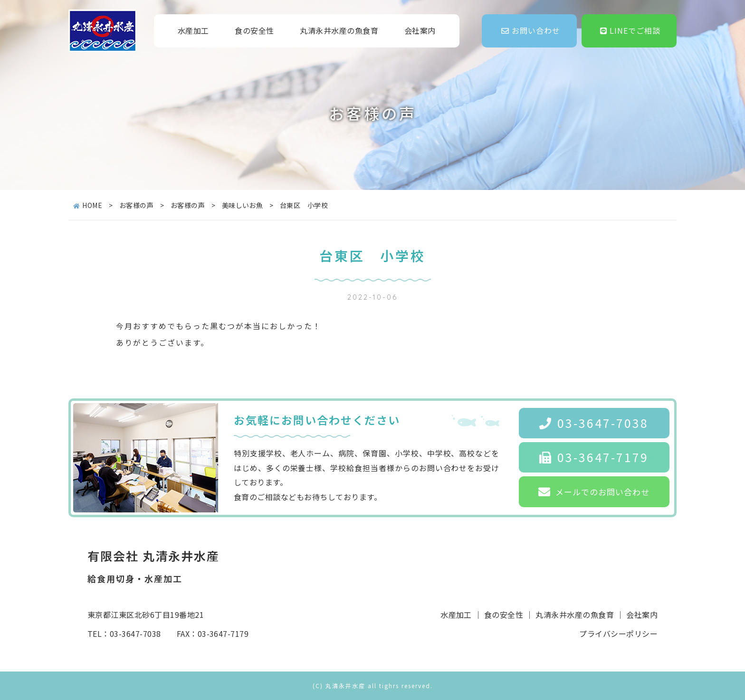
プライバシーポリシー (618, 634)
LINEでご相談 (630, 30)
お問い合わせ (531, 30)
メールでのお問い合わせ (594, 492)
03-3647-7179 (594, 457)
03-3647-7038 (594, 423)
